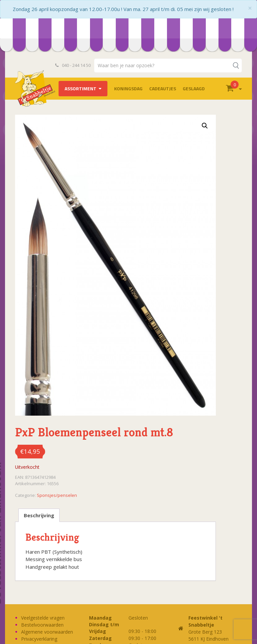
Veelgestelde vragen (43, 618)
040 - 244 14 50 (73, 65)
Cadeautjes (163, 88)
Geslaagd (194, 88)
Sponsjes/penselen (57, 495)
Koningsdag (128, 88)
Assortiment (80, 88)
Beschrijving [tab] (39, 515)
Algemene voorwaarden (47, 632)
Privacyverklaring (39, 639)
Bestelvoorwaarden (42, 625)
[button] (205, 126)
